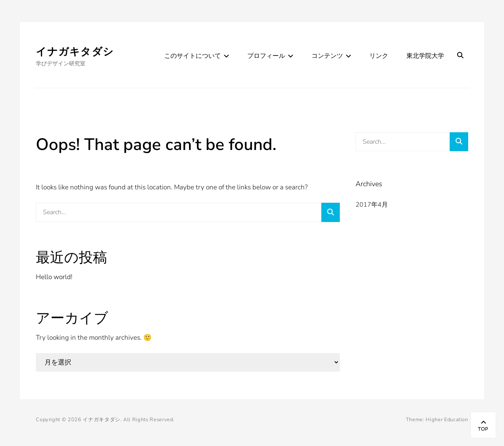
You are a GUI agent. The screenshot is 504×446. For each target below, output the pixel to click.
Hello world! (54, 277)
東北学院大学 (425, 56)
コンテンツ (327, 56)
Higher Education (447, 420)
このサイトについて (193, 56)
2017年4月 (372, 205)
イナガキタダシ (75, 52)
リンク (379, 56)
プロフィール (266, 56)
